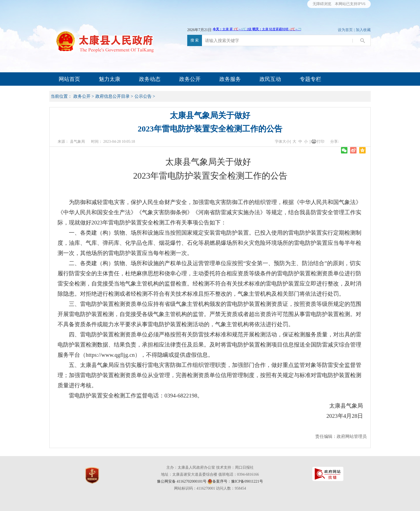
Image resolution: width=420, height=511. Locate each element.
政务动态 (150, 79)
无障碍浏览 (322, 4)
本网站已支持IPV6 (350, 4)
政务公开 (190, 79)
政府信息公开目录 (112, 96)
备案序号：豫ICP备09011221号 (238, 481)
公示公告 (143, 96)
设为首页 (345, 30)
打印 (321, 142)
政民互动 (270, 79)
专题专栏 (310, 79)
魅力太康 (110, 79)
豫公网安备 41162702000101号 (182, 481)
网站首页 (69, 79)
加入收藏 (363, 30)
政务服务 (230, 79)
